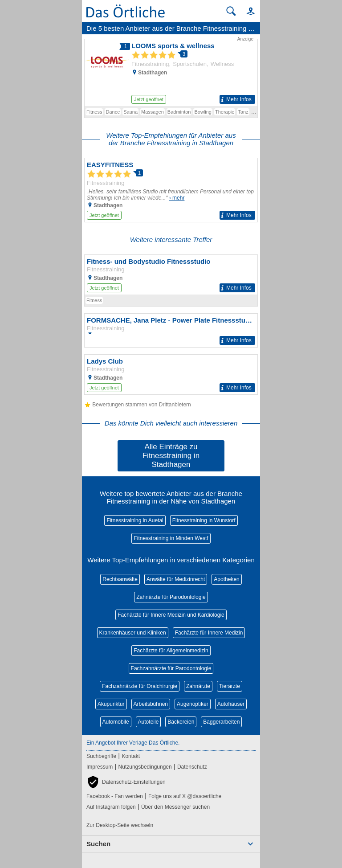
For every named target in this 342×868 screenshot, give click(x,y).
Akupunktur (111, 704)
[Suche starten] (231, 11)
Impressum (100, 767)
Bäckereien (181, 722)
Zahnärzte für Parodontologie (171, 597)
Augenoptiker (193, 704)
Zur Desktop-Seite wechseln (120, 825)
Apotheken (226, 579)
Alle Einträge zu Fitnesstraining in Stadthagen (171, 456)
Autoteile (149, 722)
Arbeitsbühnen (151, 704)
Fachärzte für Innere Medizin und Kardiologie (171, 615)
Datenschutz (192, 767)
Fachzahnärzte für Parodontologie (171, 668)
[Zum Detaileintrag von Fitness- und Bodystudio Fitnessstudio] (171, 275)
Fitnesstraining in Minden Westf (171, 538)
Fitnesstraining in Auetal (135, 520)
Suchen (98, 844)
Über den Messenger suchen (175, 807)
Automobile (116, 722)
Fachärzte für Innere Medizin (209, 633)
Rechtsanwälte (120, 579)
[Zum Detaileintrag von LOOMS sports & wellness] (171, 71)
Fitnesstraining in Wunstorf (204, 520)
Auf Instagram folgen (111, 807)
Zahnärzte (198, 686)
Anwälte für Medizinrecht (176, 579)
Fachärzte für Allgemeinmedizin (171, 651)
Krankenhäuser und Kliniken (133, 633)
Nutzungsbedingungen (145, 767)
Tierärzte (230, 686)
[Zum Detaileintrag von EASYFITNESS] (171, 190)
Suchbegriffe (101, 756)
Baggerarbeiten (221, 722)
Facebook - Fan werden (115, 796)
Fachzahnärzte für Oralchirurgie (140, 686)
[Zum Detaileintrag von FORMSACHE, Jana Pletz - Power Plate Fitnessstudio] (171, 330)
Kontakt (131, 756)
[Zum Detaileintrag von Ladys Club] (171, 375)
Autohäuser (231, 704)
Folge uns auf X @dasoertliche (185, 796)
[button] (247, 11)
